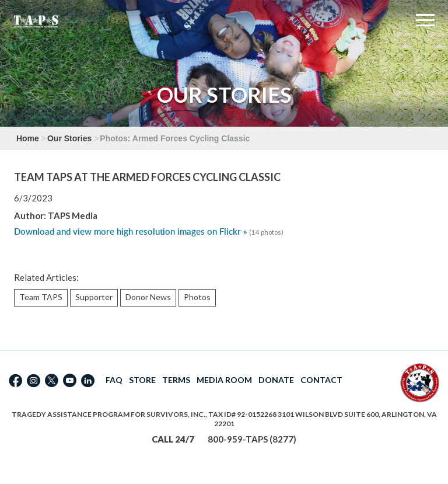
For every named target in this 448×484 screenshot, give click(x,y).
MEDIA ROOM (224, 380)
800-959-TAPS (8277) (252, 439)
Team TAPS (41, 297)
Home (28, 138)
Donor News (148, 297)
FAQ (114, 380)
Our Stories (69, 138)
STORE (142, 380)
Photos (197, 297)
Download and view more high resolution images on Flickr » (131, 231)
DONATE (276, 380)
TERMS (176, 380)
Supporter (94, 297)
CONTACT (321, 380)
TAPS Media (73, 215)
